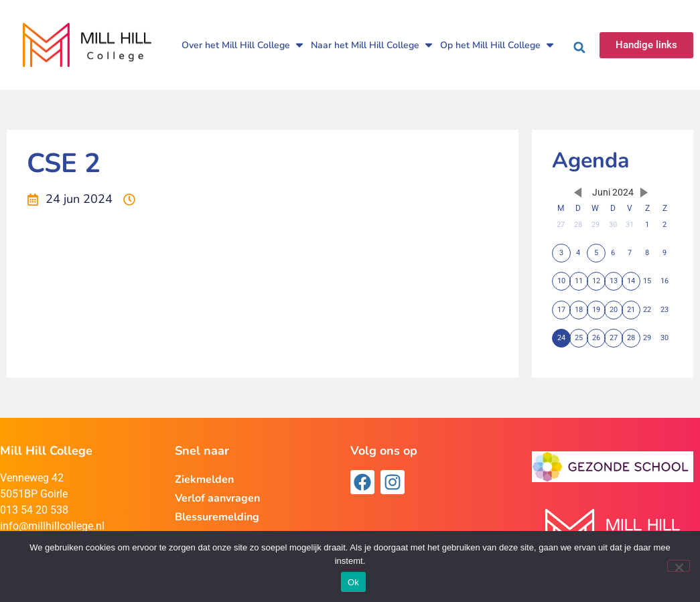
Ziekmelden (204, 479)
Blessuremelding (217, 517)
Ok (353, 582)
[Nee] (679, 566)
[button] (579, 48)
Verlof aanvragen (217, 498)
